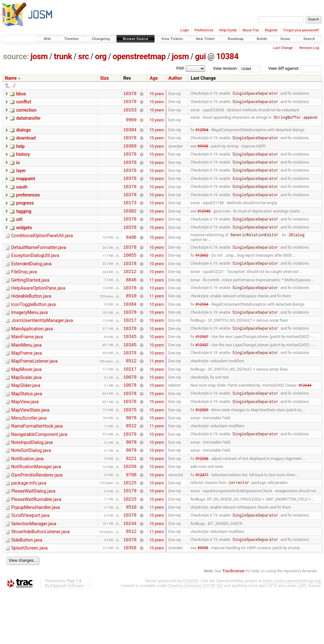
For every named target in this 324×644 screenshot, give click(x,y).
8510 (131, 318)
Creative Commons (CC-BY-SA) (196, 638)
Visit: (180, 68)
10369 (130, 152)
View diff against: (295, 68)
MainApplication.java (32, 354)
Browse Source (136, 39)
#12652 (202, 273)
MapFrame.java (27, 382)
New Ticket (205, 39)
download (26, 142)
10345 (130, 364)
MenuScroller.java (29, 454)
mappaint (25, 188)
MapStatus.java (27, 427)
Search (309, 39)
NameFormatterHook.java (37, 463)
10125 (130, 527)
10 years (157, 94)
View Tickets (172, 39)
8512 (131, 391)
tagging (24, 224)
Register (271, 30)
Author (175, 78)
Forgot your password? (301, 30)
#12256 (202, 500)
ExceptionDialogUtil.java (35, 272)
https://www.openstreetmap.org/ (292, 633)
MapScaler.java (26, 409)
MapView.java (25, 436)
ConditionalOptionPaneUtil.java (42, 251)
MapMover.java (26, 400)
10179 (130, 536)
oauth (22, 197)
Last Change (283, 48)
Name (11, 78)
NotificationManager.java (36, 509)
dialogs (23, 133)
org (101, 56)
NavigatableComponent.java (39, 472)
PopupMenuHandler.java (36, 554)
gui (201, 56)
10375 (130, 446)
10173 (130, 215)
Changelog (101, 39)
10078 (130, 418)
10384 (227, 56)
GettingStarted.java (30, 300)
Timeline (71, 39)
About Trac (251, 30)
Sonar (285, 39)
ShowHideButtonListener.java (40, 581)
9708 (131, 518)
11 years (157, 300)
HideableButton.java (31, 318)
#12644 (305, 418)
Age (154, 78)
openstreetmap (139, 56)
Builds (262, 39)
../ (13, 85)
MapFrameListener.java (34, 390)
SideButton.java (27, 591)
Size (104, 78)
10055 (130, 273)
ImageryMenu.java (29, 336)
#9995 (203, 152)
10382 (130, 225)
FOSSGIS (190, 633)
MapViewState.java (30, 445)
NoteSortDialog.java (31, 490)
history (23, 160)
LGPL (302, 638)
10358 (130, 600)
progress (25, 215)
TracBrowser (234, 623)
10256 (130, 509)
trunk (63, 56)
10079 (130, 409)
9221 (131, 500)
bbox (21, 94)
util (19, 233)
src (83, 56)
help (20, 151)
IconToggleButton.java (33, 327)
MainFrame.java (27, 363)
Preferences (204, 30)
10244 (130, 573)
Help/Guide (228, 30)
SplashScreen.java (29, 600)
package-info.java (29, 527)
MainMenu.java (26, 373)
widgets (24, 242)
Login (185, 30)
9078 (131, 455)
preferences (28, 206)
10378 (130, 94)
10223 (130, 546)
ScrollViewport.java (30, 563)
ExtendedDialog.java (31, 282)
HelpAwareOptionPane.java (38, 309)
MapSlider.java (26, 418)
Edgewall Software (67, 638)
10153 (130, 113)
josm (39, 56)
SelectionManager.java (34, 572)
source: (16, 56)
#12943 (204, 224)
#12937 (202, 364)
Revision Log (309, 48)
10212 (130, 291)
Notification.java (27, 500)
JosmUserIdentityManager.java (42, 345)
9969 (131, 123)
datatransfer (28, 121)
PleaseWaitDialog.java (33, 536)
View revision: (225, 68)
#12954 (202, 134)
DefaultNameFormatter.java (39, 263)
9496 (131, 253)
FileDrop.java (24, 291)
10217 (130, 346)
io (18, 170)
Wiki (47, 39)
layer (21, 179)
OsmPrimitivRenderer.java (37, 518)
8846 (131, 300)
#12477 (202, 518)
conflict (24, 103)
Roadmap (236, 39)
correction (26, 112)
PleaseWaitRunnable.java (36, 545)
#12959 (202, 446)
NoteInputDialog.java (32, 481)
